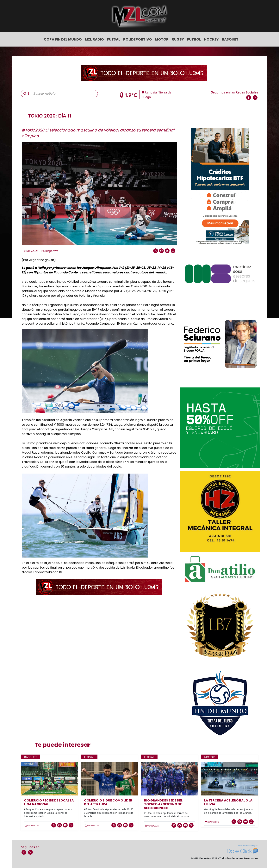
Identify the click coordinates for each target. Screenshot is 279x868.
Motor (162, 39)
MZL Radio (94, 39)
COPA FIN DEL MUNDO (63, 39)
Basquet (230, 39)
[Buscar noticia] (64, 94)
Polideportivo (138, 39)
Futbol (194, 39)
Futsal (114, 39)
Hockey (211, 39)
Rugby (178, 39)
